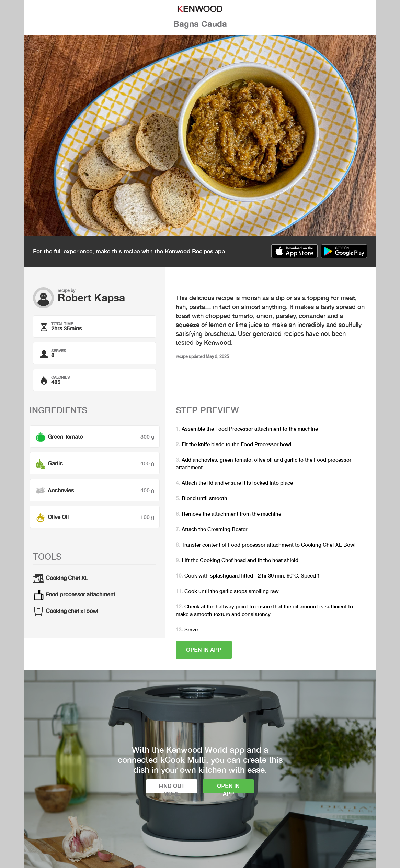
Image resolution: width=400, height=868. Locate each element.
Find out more (172, 788)
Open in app (204, 650)
